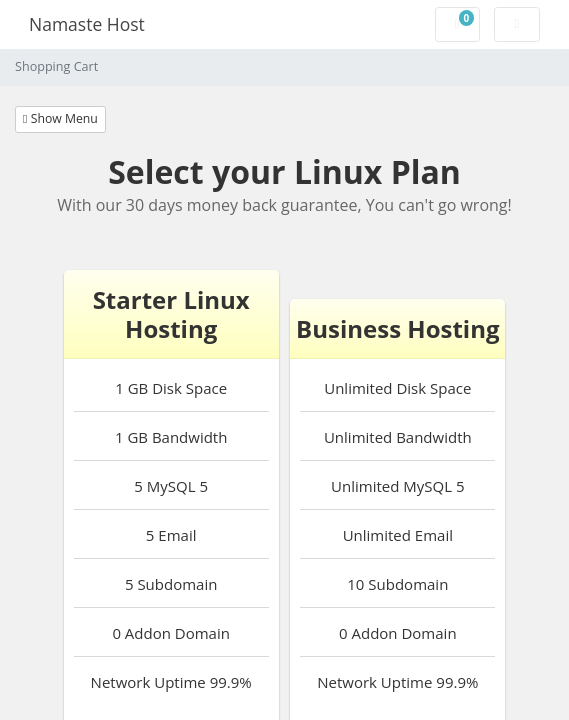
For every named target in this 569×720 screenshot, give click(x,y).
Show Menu (60, 118)
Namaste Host (87, 24)
